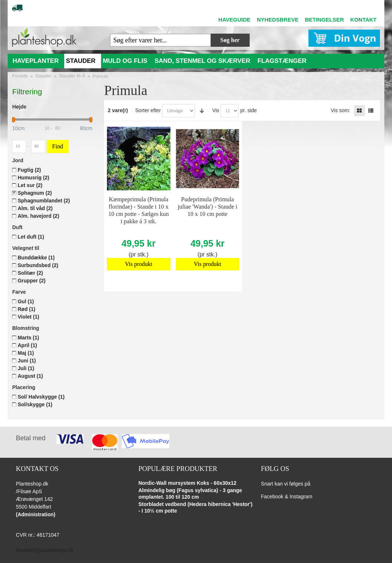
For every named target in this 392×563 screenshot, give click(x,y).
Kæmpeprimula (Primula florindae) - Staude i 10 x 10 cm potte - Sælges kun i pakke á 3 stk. (139, 210)
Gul (26, 301)
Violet (28, 317)
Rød (26, 309)
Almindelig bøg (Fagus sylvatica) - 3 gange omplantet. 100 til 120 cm (190, 494)
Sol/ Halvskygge (41, 397)
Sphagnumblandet (44, 201)
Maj (26, 353)
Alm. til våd (35, 208)
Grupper (31, 281)
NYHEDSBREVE (278, 20)
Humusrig (33, 178)
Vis (216, 110)
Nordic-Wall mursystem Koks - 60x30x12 (187, 483)
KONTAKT (364, 20)
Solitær (30, 273)
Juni (27, 361)
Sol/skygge (35, 404)
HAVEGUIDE (234, 20)
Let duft (31, 237)
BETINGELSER (324, 20)
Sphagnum (34, 193)
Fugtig (29, 170)
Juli (26, 368)
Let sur (30, 185)
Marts (28, 338)
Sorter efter (148, 110)
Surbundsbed (38, 265)
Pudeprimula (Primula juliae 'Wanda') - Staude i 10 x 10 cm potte (207, 207)
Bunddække (36, 258)
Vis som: (340, 110)
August (30, 376)
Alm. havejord (38, 216)
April (27, 345)
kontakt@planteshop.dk (45, 550)
